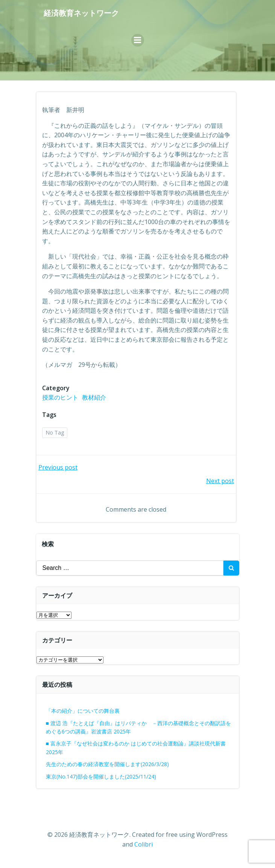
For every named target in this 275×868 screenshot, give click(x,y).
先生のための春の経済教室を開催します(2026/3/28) (107, 764)
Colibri (144, 844)
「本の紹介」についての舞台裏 (83, 711)
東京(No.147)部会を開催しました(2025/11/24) (101, 776)
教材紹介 (94, 397)
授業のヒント (60, 397)
